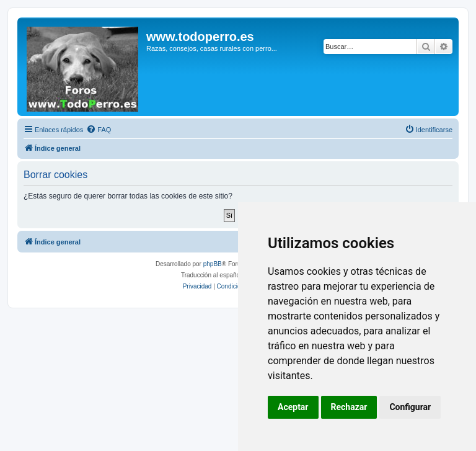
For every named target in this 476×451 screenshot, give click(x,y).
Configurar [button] (410, 407)
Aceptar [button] (293, 407)
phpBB (213, 264)
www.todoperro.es (200, 37)
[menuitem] (99, 130)
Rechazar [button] (349, 407)
